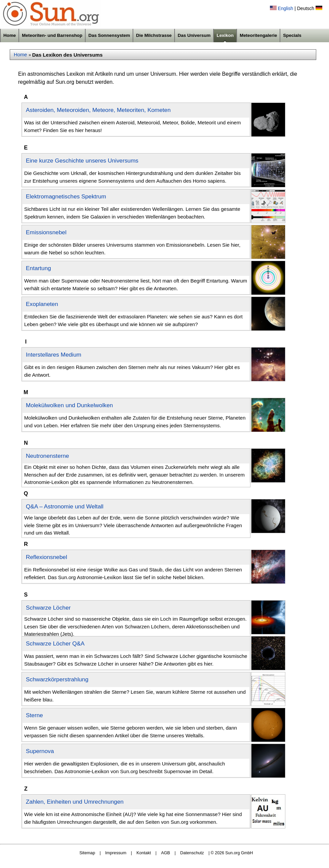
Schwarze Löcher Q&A (55, 643)
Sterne (34, 715)
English (285, 8)
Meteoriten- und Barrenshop (52, 35)
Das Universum (194, 35)
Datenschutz (192, 853)
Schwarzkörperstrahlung (57, 679)
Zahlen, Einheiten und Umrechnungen (75, 802)
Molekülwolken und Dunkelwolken (69, 405)
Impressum (116, 853)
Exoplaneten (42, 304)
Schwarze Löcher (48, 608)
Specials (292, 35)
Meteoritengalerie (258, 35)
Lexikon (225, 35)
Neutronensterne (48, 456)
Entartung (38, 268)
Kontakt (144, 853)
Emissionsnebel (46, 232)
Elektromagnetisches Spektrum (66, 196)
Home (10, 35)
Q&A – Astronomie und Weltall (65, 506)
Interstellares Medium (54, 355)
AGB (166, 853)
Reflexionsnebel (46, 557)
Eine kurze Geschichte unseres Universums (82, 161)
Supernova (40, 751)
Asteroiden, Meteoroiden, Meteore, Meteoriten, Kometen (98, 110)
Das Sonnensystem (109, 35)
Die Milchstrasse (154, 35)
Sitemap (87, 853)
